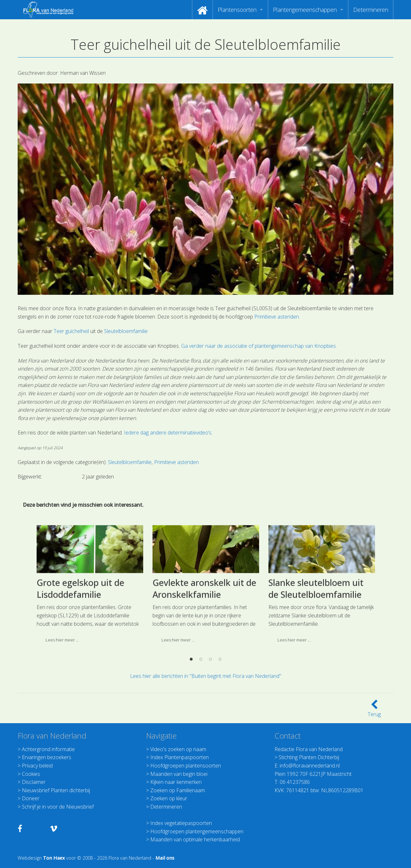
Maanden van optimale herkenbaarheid (195, 839)
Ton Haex (54, 858)
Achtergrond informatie (48, 749)
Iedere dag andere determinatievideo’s (168, 433)
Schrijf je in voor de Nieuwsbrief (58, 807)
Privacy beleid (37, 766)
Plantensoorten (237, 10)
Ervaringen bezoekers (47, 757)
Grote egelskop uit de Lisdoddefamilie (80, 641)
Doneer (31, 798)
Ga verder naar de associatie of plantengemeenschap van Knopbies (258, 346)
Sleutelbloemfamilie (126, 331)
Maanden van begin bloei (179, 774)
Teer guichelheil (71, 331)
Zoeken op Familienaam (178, 790)
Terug (374, 710)
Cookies (31, 774)
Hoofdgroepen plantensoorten (186, 766)
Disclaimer (34, 782)
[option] (90, 639)
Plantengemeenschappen (305, 10)
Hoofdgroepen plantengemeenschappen (197, 831)
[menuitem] (202, 10)
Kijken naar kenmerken (176, 782)
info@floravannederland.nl (310, 766)
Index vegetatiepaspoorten (181, 823)
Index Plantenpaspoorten (179, 757)
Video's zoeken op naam (178, 749)
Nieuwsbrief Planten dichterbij (56, 790)
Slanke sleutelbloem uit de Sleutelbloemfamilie (316, 641)
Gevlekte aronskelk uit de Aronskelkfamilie (204, 641)
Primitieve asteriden (277, 317)
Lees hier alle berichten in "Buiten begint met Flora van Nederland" (206, 676)
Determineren (371, 10)
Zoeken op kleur (169, 798)
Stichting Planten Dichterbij (309, 757)
